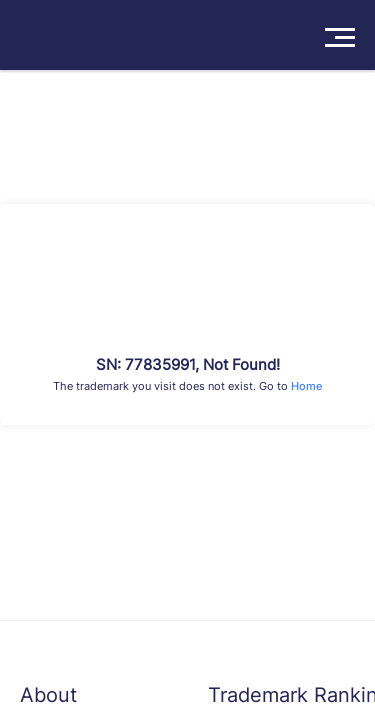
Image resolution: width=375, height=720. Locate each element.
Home (306, 386)
